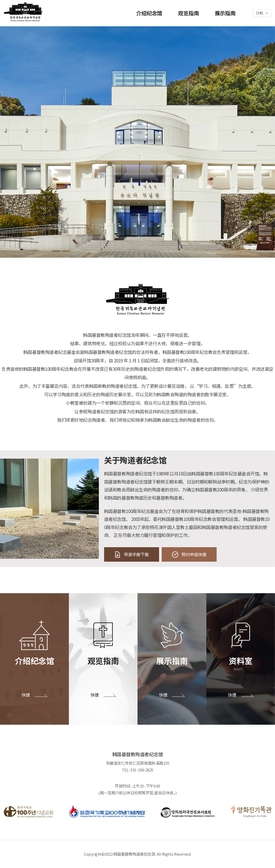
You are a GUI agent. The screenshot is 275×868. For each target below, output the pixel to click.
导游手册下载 (136, 554)
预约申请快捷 (194, 554)
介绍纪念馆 (149, 13)
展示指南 (225, 13)
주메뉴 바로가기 (0, 0)
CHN (259, 13)
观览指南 (188, 13)
